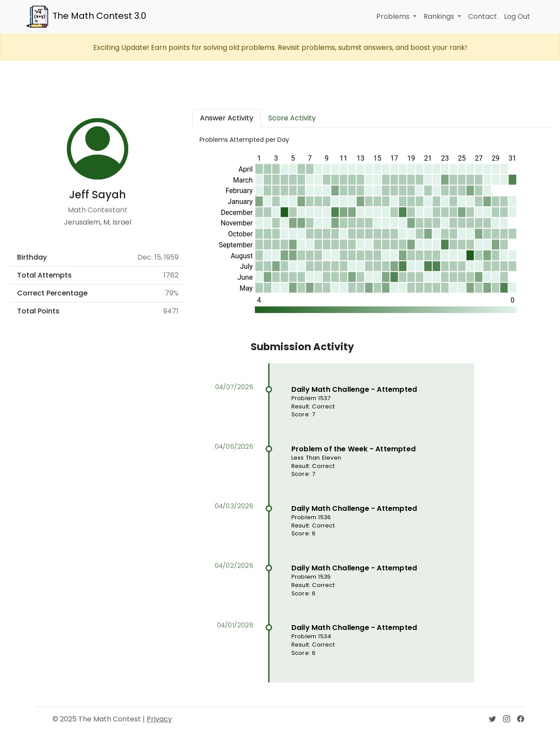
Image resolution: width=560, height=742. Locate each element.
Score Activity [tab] (292, 118)
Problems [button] (394, 16)
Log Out (517, 16)
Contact (483, 16)
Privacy (159, 719)
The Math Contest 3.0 (86, 17)
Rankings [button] (440, 16)
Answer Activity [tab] (227, 118)
